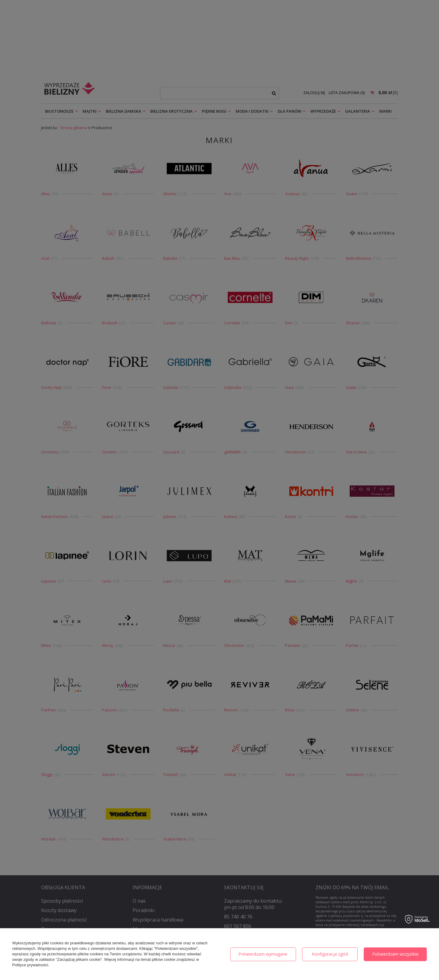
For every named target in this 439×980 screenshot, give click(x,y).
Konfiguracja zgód (330, 954)
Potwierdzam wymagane (263, 954)
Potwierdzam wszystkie (395, 954)
